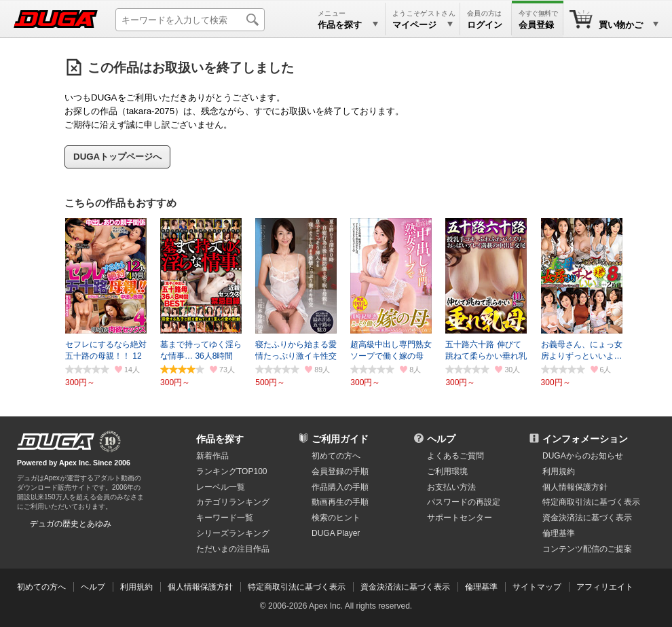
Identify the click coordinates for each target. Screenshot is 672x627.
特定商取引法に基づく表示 (297, 587)
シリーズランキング (233, 533)
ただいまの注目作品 (233, 549)
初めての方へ (336, 456)
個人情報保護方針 (575, 487)
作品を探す (220, 439)
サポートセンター (460, 518)
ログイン (485, 25)
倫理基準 (559, 533)
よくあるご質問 (455, 456)
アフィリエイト (605, 587)
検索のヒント (336, 518)
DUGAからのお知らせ (583, 456)
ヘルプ (441, 439)
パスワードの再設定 (464, 502)
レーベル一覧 (221, 487)
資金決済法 (587, 518)
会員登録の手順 (340, 471)
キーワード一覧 (225, 518)
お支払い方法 (451, 487)
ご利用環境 (447, 471)
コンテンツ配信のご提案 (587, 549)
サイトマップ (537, 587)
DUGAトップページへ (117, 157)
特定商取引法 (591, 502)
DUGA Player (336, 533)
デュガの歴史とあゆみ (71, 524)
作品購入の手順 (340, 487)
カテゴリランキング (233, 502)
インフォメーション (585, 439)
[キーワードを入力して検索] (190, 20)
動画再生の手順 (340, 502)
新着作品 (212, 456)
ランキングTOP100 (231, 471)
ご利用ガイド (340, 439)
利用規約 (559, 471)
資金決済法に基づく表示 (405, 587)
